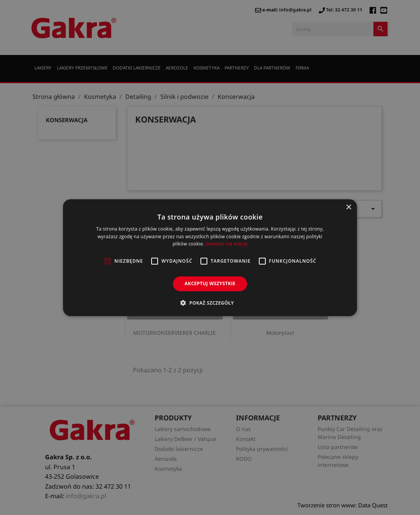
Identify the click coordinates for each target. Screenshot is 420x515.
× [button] (348, 207)
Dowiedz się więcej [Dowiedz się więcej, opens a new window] (226, 244)
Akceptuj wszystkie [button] (210, 283)
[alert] (210, 257)
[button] (210, 303)
